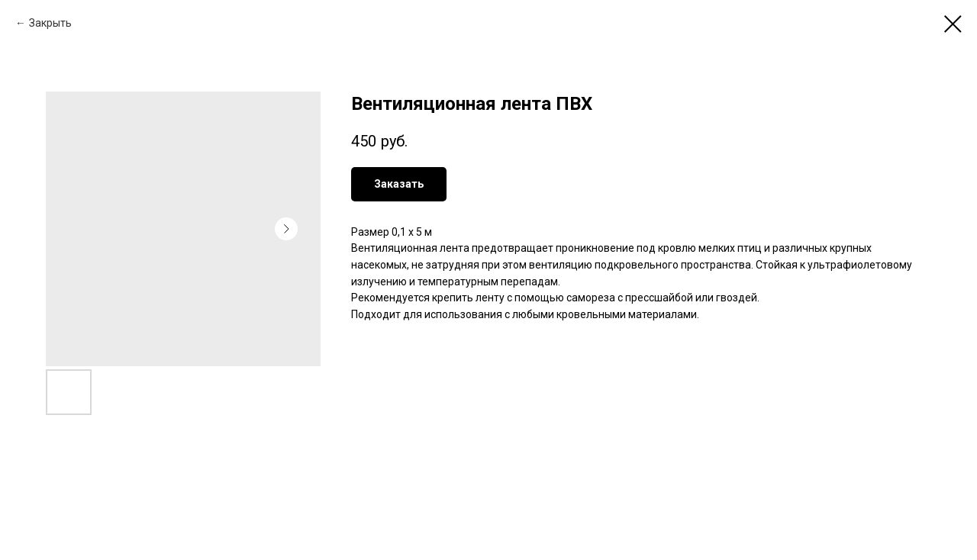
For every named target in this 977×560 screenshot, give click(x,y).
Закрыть (50, 23)
